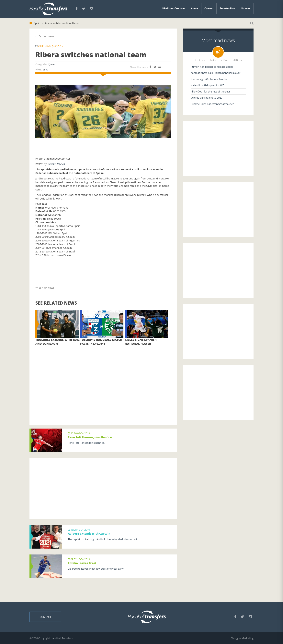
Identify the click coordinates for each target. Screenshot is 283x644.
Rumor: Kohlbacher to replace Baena (212, 67)
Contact (209, 8)
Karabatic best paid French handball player (215, 73)
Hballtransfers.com (174, 8)
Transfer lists (227, 8)
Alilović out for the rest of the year (210, 91)
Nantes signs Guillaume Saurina (209, 79)
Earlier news (45, 36)
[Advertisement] (103, 382)
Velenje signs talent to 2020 (206, 98)
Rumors (246, 8)
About (195, 8)
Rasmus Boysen (56, 164)
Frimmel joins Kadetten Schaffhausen (212, 104)
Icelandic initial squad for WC (207, 85)
